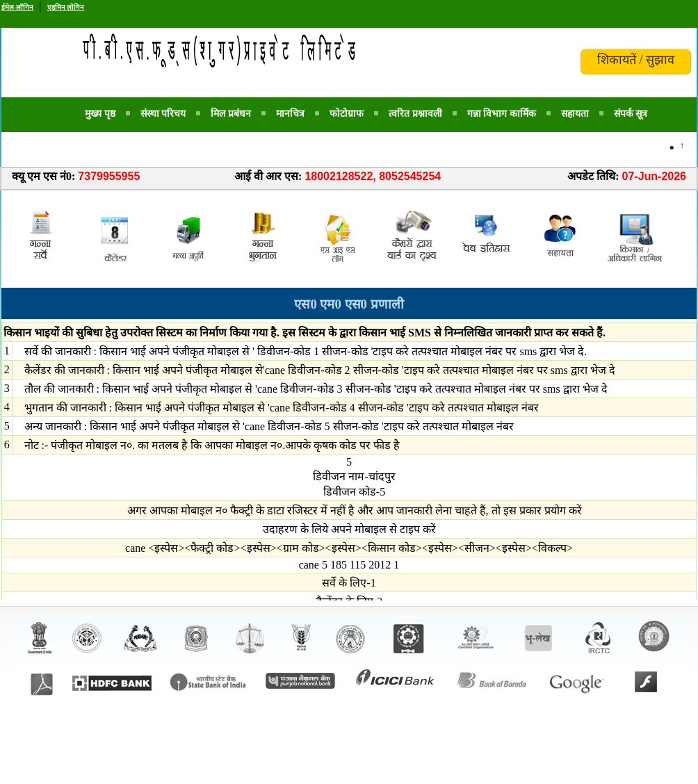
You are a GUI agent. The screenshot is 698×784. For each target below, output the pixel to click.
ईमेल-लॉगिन (17, 7)
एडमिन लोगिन (66, 7)
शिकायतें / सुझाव (636, 60)
